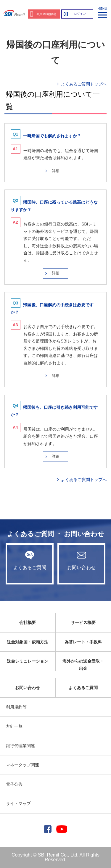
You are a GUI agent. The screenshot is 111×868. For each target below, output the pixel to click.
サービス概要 (83, 622)
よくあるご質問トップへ (84, 84)
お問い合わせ (81, 560)
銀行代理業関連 (20, 746)
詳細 (56, 171)
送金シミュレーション (28, 661)
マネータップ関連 (22, 765)
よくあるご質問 (30, 560)
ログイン (80, 14)
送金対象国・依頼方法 (28, 642)
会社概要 (28, 622)
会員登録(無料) (46, 14)
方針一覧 (14, 726)
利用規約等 (16, 707)
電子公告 (14, 784)
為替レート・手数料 (83, 642)
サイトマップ (18, 803)
